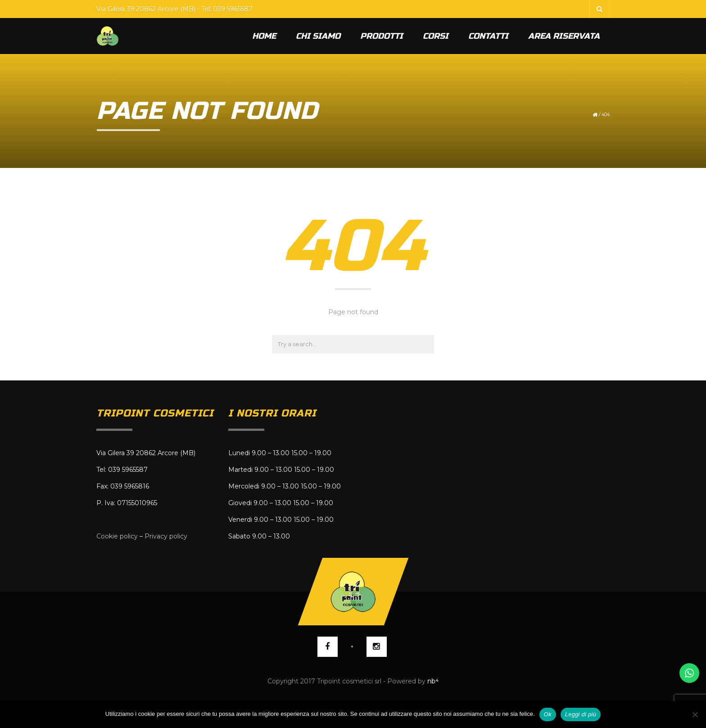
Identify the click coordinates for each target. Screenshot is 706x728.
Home (264, 36)
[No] (695, 714)
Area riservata (564, 36)
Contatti (488, 36)
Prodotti (382, 36)
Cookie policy (117, 536)
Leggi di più (581, 714)
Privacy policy (166, 536)
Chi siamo (318, 36)
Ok (548, 714)
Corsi (436, 36)
